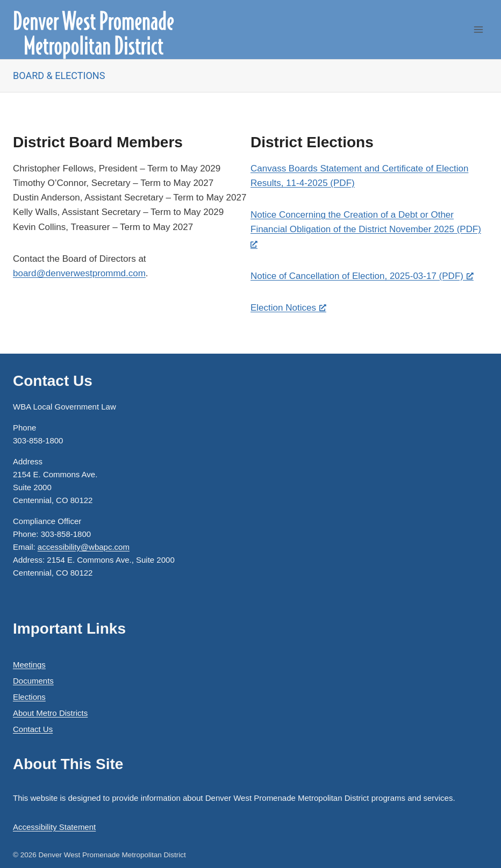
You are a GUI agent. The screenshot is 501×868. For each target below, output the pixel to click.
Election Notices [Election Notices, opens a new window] (288, 308)
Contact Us (33, 729)
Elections (29, 697)
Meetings (29, 665)
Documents (33, 681)
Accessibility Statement (54, 827)
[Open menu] (478, 29)
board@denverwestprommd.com (79, 273)
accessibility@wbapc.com (84, 547)
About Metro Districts (50, 713)
